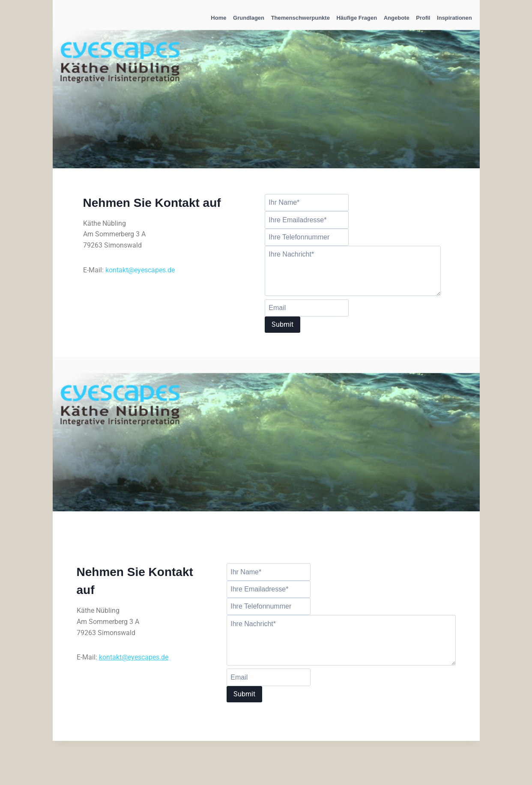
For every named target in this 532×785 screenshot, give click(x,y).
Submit (282, 324)
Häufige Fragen (357, 18)
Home (218, 18)
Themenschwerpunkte (300, 18)
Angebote (397, 18)
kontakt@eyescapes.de (140, 270)
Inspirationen (454, 18)
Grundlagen (249, 18)
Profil (423, 18)
